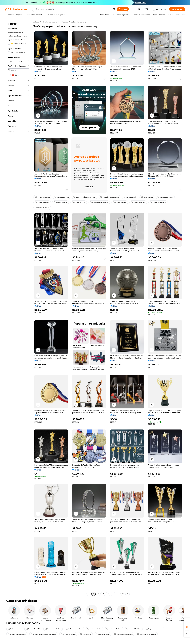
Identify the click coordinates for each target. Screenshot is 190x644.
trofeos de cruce (103, 634)
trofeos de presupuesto (123, 634)
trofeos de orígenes (165, 197)
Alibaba (36, 22)
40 (123, 594)
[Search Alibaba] (73, 9)
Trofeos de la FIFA (138, 202)
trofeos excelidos (42, 202)
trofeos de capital (68, 634)
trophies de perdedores (99, 202)
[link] (187, 621)
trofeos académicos (158, 202)
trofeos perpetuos (42, 197)
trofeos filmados (61, 202)
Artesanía (64, 22)
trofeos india (86, 634)
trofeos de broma (62, 197)
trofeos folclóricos (134, 629)
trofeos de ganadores (74, 629)
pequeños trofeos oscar (110, 197)
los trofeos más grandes (147, 634)
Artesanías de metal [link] (79, 22)
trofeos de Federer (114, 629)
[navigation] (18, 308)
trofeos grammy (120, 202)
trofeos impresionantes (17, 634)
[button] (114, 9)
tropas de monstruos (154, 629)
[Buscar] (123, 9)
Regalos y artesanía (50, 22)
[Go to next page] (127, 594)
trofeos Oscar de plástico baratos (44, 634)
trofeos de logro (79, 202)
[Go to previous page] (89, 594)
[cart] (147, 10)
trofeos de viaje (130, 197)
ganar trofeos (147, 197)
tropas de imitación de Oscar (84, 197)
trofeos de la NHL (42, 208)
